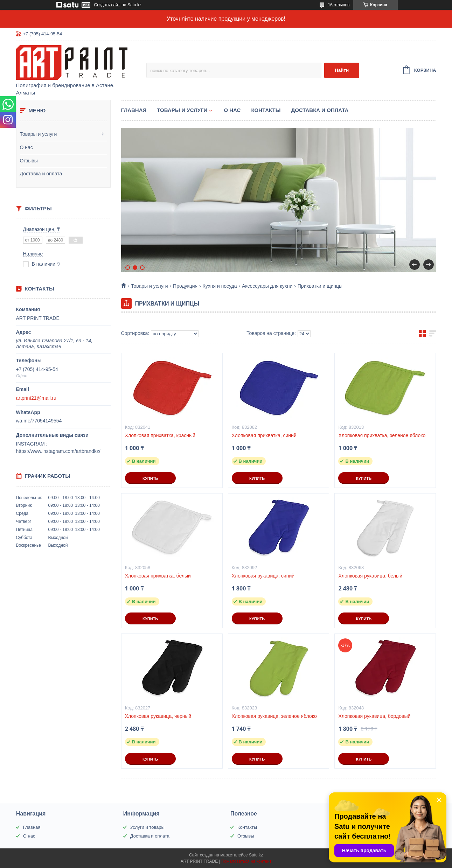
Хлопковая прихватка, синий (264, 435)
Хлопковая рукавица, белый (370, 576)
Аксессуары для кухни (267, 286)
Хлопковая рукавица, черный (158, 716)
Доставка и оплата (41, 174)
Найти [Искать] (342, 70)
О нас (26, 147)
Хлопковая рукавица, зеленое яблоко (274, 716)
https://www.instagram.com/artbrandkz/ (58, 451)
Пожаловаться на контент (246, 861)
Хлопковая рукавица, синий (263, 576)
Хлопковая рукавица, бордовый (374, 716)
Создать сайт (107, 5)
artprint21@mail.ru (36, 398)
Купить (150, 478)
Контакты (266, 110)
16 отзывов (339, 5)
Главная (134, 110)
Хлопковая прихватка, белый (158, 576)
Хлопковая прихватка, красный (160, 435)
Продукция (185, 286)
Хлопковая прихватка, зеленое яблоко (382, 435)
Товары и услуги (39, 134)
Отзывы (29, 161)
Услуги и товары (147, 827)
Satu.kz (256, 855)
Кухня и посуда (220, 286)
